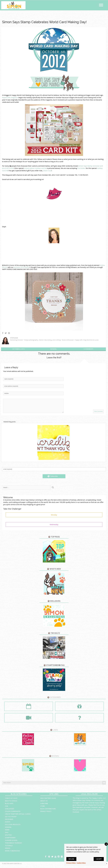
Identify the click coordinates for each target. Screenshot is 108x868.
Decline (71, 859)
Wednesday (54, 527)
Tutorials (9, 848)
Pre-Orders (81, 168)
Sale (7, 835)
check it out (47, 171)
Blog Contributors (48, 811)
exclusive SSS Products (21, 267)
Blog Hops (9, 806)
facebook (46, 859)
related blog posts (9, 424)
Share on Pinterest (9, 333)
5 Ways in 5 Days (11, 801)
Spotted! (8, 838)
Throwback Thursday (13, 845)
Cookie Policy (81, 863)
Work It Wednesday (13, 853)
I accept (99, 859)
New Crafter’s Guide (48, 801)
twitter (52, 859)
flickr (62, 859)
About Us (44, 803)
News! (7, 832)
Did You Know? (11, 819)
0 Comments (88, 349)
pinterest (49, 859)
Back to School (11, 803)
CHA (6, 809)
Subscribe (44, 806)
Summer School (11, 843)
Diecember (9, 822)
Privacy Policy (46, 814)
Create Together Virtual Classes (18, 816)
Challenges (10, 811)
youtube (56, 859)
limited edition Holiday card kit (35, 168)
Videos (8, 851)
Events (8, 824)
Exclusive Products (13, 827)
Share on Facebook (3, 333)
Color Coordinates (13, 814)
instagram (59, 859)
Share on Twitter (6, 333)
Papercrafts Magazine (10, 97)
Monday (54, 517)
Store (43, 809)
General (53, 349)
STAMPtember (10, 840)
